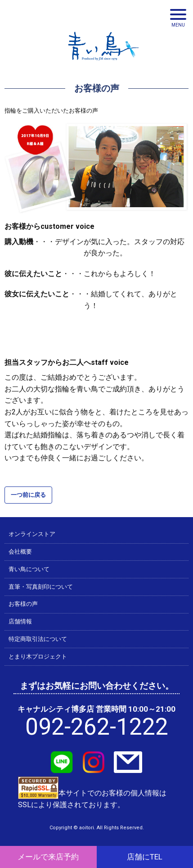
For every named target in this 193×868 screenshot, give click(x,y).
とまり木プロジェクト (38, 657)
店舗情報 (20, 621)
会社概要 (20, 552)
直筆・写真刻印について (41, 587)
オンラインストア (32, 534)
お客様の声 (23, 604)
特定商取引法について (38, 639)
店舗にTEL (145, 857)
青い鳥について (29, 569)
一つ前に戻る (28, 495)
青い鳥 (103, 63)
